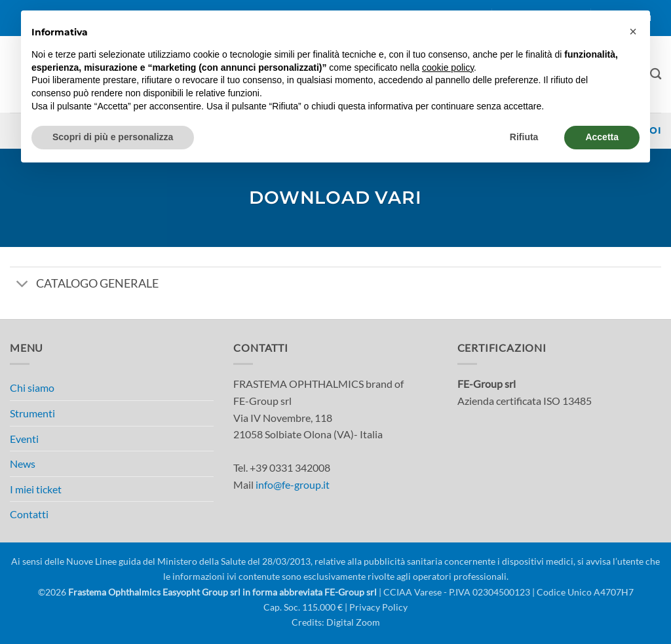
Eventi (24, 439)
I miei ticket (36, 489)
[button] (633, 31)
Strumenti (32, 413)
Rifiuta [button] (524, 137)
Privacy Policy (378, 607)
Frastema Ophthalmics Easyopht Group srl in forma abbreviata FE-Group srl (222, 592)
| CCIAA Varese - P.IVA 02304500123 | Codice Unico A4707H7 (505, 592)
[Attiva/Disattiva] (23, 285)
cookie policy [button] (448, 67)
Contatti (29, 514)
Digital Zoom (353, 622)
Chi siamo (32, 388)
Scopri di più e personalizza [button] (113, 137)
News (23, 464)
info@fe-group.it (293, 484)
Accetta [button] (602, 137)
